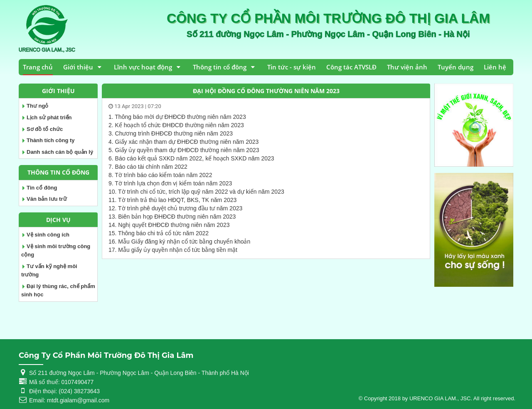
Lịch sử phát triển (49, 117)
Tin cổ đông (42, 188)
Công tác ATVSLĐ (351, 67)
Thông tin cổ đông (220, 67)
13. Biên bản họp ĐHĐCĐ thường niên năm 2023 (172, 217)
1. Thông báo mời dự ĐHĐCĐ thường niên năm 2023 (177, 117)
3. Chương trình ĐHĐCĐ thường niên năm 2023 (171, 133)
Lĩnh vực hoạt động (143, 67)
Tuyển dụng (456, 67)
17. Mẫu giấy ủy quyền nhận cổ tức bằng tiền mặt (173, 250)
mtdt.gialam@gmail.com (78, 400)
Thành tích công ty (51, 140)
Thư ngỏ (37, 106)
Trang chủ (38, 67)
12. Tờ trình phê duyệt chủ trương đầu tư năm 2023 (175, 208)
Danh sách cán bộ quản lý (60, 152)
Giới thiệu (78, 67)
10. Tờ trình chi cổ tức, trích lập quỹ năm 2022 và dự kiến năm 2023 (196, 192)
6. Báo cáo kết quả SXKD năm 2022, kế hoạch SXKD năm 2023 (191, 158)
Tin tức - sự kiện (292, 67)
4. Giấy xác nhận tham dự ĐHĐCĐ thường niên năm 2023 (183, 142)
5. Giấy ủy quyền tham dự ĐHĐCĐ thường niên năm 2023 (184, 150)
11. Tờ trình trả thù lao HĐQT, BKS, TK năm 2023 (172, 200)
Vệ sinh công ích (48, 235)
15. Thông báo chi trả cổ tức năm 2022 (159, 233)
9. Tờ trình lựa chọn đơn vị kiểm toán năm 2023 (170, 183)
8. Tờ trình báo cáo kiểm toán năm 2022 (160, 175)
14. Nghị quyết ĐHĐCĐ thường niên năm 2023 (169, 225)
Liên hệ (495, 67)
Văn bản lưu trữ (47, 199)
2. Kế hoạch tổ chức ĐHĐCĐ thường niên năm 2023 (176, 125)
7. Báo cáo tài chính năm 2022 (148, 167)
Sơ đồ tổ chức (45, 129)
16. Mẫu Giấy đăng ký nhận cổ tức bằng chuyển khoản (179, 241)
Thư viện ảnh (407, 67)
